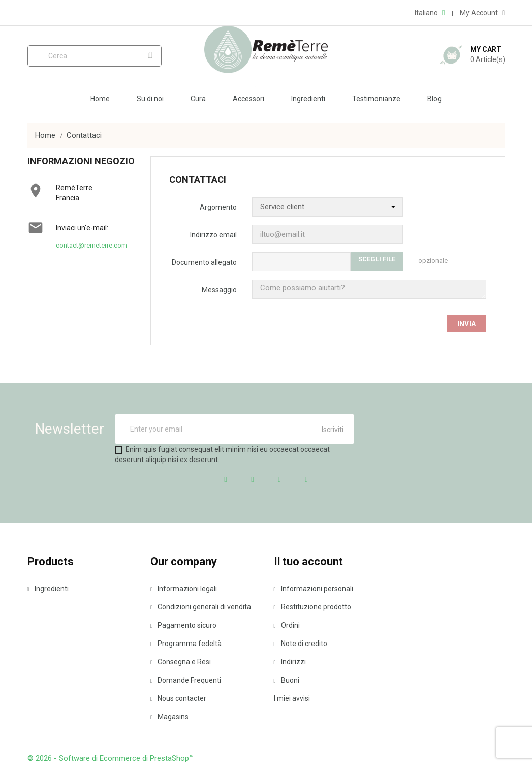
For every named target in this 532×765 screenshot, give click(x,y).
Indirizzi (290, 662)
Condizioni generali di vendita (201, 607)
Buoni (287, 680)
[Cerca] (95, 56)
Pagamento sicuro (183, 625)
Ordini (287, 625)
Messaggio (219, 290)
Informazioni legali (184, 589)
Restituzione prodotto (312, 607)
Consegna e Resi (181, 662)
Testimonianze (376, 99)
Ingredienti (308, 99)
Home (100, 99)
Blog (434, 99)
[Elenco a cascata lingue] (430, 13)
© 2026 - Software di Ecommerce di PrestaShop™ (111, 758)
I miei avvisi (292, 698)
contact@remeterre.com (91, 245)
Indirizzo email (213, 235)
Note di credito (301, 644)
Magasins (169, 717)
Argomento (218, 207)
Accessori (248, 99)
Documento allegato (204, 262)
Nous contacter (178, 698)
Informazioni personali (314, 589)
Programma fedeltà (186, 644)
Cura (198, 99)
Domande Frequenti (186, 680)
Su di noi (150, 99)
